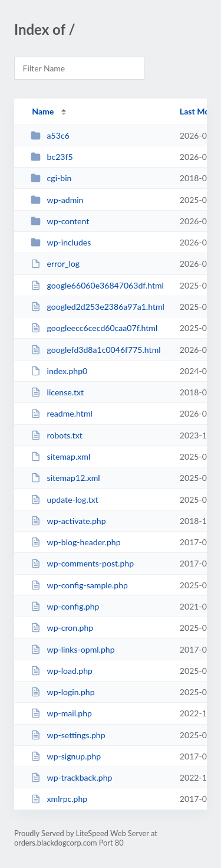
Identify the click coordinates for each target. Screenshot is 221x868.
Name (43, 111)
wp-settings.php (68, 735)
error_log (55, 263)
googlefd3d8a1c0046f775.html (95, 350)
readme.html (62, 413)
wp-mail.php (61, 713)
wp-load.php (62, 671)
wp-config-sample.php (79, 585)
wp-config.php (65, 606)
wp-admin (57, 200)
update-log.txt (65, 499)
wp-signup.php (66, 756)
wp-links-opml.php (72, 649)
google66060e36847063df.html (97, 285)
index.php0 (59, 371)
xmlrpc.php (59, 799)
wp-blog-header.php (75, 542)
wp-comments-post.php (82, 563)
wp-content (60, 221)
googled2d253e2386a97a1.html (98, 307)
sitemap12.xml (65, 478)
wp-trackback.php (71, 777)
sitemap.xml (60, 456)
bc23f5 (52, 157)
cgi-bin (51, 178)
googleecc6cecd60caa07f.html (94, 328)
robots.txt (57, 435)
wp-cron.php (62, 628)
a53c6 (50, 135)
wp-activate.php (68, 521)
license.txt (57, 392)
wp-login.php (62, 692)
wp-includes (61, 242)
